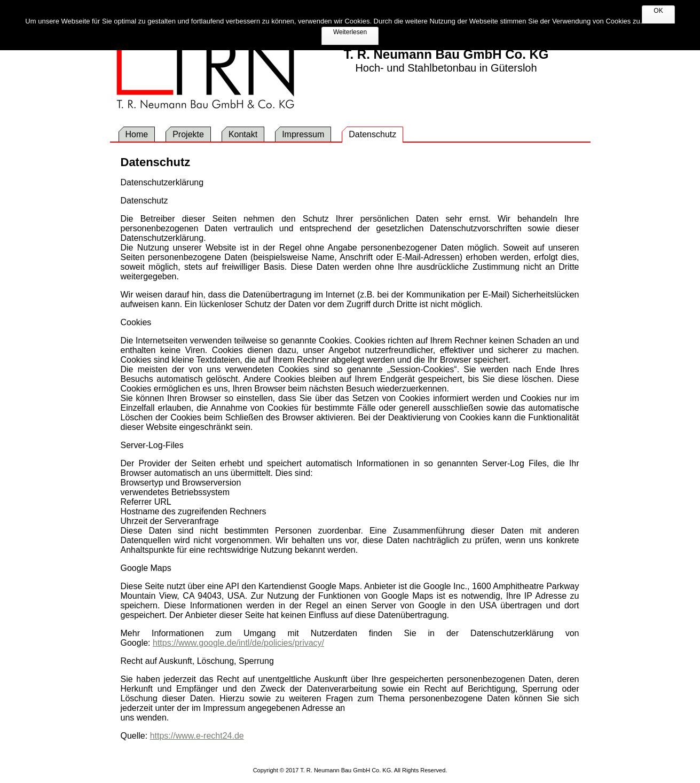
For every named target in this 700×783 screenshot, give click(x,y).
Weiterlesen (350, 32)
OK (658, 11)
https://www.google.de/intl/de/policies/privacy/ (238, 643)
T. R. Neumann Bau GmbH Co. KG (446, 54)
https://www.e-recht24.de (197, 736)
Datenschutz (156, 162)
